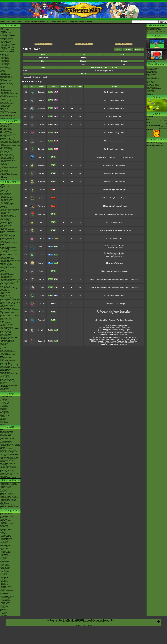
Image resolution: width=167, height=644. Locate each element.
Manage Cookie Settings (106, 620)
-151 (1, 550)
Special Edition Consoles (7, 378)
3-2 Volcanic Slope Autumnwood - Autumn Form (114, 331)
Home (13, 22)
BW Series (3, 418)
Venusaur (41, 108)
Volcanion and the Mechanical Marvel (9, 468)
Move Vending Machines (154, 89)
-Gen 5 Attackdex (5, 62)
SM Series (3, 424)
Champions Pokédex (76, 22)
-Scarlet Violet (4, 554)
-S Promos (3, 614)
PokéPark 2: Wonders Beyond (9, 282)
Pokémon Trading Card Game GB (10, 368)
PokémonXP (4, 95)
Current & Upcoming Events (8, 113)
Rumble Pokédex (152, 70)
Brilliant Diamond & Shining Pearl (10, 209)
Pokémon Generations (7, 154)
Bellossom (41, 214)
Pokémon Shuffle (5, 257)
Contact (27, 22)
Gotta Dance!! (4, 490)
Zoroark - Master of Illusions (8, 453)
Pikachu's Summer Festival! (8, 492)
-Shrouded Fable (5, 543)
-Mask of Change (5, 602)
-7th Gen (3, 89)
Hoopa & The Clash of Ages (8, 466)
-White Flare (4, 534)
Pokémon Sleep (5, 202)
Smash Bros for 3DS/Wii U (8, 267)
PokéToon (3, 162)
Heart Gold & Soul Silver (7, 298)
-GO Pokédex (4, 49)
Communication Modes (153, 84)
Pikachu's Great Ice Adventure (9, 498)
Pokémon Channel (6, 331)
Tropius (41, 296)
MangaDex (3, 398)
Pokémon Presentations (7, 104)
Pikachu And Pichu (6, 486)
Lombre (41, 255)
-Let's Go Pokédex (6, 43)
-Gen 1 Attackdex (5, 56)
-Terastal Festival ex (6, 595)
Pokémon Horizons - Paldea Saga (10, 146)
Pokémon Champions (6, 192)
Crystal (2, 349)
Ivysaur (41, 100)
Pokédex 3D (4, 285)
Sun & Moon (4, 228)
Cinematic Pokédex (6, 81)
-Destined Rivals (5, 535)
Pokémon (128, 49)
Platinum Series (5, 415)
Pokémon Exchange (152, 77)
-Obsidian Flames (5, 551)
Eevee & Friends (5, 504)
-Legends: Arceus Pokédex (8, 47)
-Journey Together (5, 537)
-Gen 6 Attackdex (5, 63)
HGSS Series (4, 417)
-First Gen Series (5, 566)
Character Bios (5, 127)
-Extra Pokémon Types (7, 516)
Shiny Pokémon (5, 151)
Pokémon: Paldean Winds (8, 160)
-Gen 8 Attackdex (5, 66)
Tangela (41, 157)
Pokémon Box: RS (6, 333)
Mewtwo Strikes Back (6, 433)
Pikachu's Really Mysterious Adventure (8, 501)
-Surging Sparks (5, 540)
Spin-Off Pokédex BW (6, 78)
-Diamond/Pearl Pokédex (7, 37)
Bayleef (41, 173)
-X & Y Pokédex (5, 40)
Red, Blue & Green (6, 358)
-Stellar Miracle (5, 599)
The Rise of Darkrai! (6, 449)
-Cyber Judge (4, 606)
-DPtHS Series (4, 561)
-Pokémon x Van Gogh (7, 101)
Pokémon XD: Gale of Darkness (9, 329)
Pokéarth (89, 22)
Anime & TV (10, 121)
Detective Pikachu (5, 240)
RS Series (3, 410)
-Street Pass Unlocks (153, 86)
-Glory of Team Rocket (7, 591)
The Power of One (5, 434)
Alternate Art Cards (6, 521)
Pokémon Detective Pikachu (8, 478)
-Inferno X (3, 583)
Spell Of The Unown (6, 436)
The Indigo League (6, 128)
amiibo (2, 384)
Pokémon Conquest (6, 281)
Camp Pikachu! (5, 489)
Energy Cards (4, 519)
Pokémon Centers (5, 92)
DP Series (3, 414)
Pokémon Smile (5, 220)
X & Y (2, 246)
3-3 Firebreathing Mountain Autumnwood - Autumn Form (114, 333)
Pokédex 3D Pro (5, 286)
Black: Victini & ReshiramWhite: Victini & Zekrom (9, 455)
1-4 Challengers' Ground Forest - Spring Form (114, 327)
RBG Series (4, 405)
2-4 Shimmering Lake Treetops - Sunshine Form (114, 311)
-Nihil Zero (3, 580)
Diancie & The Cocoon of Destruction (7, 464)
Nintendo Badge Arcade (7, 269)
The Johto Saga (5, 131)
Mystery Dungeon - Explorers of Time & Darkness (9, 316)
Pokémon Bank (5, 249)
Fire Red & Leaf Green (7, 324)
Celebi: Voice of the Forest (8, 438)
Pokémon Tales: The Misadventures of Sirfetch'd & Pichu (9, 175)
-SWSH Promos (5, 572)
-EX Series (3, 563)
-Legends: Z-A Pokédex (7, 51)
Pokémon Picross (5, 262)
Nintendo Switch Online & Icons (9, 385)
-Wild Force (3, 605)
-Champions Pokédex (6, 53)
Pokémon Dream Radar (7, 275)
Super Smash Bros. (6, 369)
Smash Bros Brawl (6, 320)
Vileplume (41, 133)
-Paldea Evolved (5, 553)
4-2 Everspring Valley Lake (114, 257)
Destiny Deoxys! (5, 443)
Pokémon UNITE (5, 201)
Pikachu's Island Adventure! (8, 495)
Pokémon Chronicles (6, 147)
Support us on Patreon (83, 625)
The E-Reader (4, 343)
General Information (6, 397)
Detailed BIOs (4, 401)
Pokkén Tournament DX (7, 238)
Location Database (152, 73)
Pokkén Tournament (6, 265)
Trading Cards (10, 511)
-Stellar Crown (4, 541)
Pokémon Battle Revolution (8, 308)
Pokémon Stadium (6, 366)
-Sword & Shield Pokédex (8, 44)
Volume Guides (5, 404)
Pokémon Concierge (6, 172)
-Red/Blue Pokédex (6, 33)
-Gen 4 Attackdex (5, 60)
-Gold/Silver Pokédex (6, 34)
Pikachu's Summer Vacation (8, 483)
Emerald (3, 326)
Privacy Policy (90, 620)
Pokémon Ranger (5, 336)
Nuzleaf (41, 279)
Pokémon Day (4, 102)
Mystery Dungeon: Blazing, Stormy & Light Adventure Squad (10, 303)
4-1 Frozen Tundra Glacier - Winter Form (114, 334)
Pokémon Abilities (152, 87)
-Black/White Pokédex (7, 38)
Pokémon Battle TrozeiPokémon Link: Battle (10, 251)
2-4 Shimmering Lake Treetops (114, 304)
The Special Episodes (6, 149)
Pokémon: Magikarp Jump (8, 236)
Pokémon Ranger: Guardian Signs (10, 299)
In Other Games (5, 375)
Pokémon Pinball (5, 363)
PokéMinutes (4, 165)
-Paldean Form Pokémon (7, 118)
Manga (10, 394)
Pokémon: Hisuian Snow (7, 159)
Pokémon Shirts (5, 107)
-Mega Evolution (5, 531)
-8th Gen (3, 88)
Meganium (41, 182)
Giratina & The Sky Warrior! (8, 450)
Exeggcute (41, 141)
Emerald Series (5, 413)
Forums (20, 22)
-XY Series (3, 559)
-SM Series (3, 557)
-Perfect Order (4, 527)
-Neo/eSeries (4, 564)
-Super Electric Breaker (7, 596)
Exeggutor (41, 149)
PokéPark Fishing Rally (7, 342)
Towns (148, 76)
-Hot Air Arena (4, 592)
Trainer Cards (4, 518)
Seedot (41, 271)
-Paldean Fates (5, 547)
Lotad (41, 247)
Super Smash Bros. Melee (8, 355)
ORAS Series (4, 423)
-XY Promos (4, 575)
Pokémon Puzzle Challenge (8, 352)
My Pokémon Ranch (6, 318)
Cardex (2, 79)
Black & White (4, 272)
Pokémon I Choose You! (7, 470)
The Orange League (6, 130)
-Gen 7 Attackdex (5, 65)
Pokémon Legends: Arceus (8, 211)
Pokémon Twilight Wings (7, 156)
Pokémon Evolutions (6, 157)
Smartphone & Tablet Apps (8, 381)
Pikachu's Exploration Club (8, 496)
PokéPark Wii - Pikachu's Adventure (7, 306)
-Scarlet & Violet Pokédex (8, 50)
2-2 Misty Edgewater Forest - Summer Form (114, 329)
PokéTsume (4, 179)
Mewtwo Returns (5, 437)
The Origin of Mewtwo (7, 431)
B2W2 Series (4, 420)
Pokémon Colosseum (6, 327)
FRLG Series (4, 411)
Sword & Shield (5, 208)
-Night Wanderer (5, 601)
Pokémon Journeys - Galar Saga (10, 141)
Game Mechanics (5, 82)
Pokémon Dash (5, 330)
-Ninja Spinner (4, 579)
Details (118, 49)
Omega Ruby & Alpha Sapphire (9, 247)
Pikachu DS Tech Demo (7, 340)
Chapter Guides (5, 402)
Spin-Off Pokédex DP (6, 76)
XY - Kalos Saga (5, 138)
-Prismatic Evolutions (6, 538)
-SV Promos (4, 570)
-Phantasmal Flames (6, 529)
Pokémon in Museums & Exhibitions (7, 99)
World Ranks (150, 90)
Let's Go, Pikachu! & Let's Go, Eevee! (9, 232)
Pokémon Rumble (5, 301)
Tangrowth (41, 320)
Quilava (41, 198)
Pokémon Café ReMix (7, 198)
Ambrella (164, 118)
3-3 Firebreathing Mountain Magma (114, 190)
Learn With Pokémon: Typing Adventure (9, 289)
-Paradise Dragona (6, 598)
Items (148, 93)
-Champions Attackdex (7, 69)
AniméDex (3, 125)
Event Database (5, 114)
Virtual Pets (3, 382)
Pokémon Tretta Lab (6, 276)
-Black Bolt (3, 532)
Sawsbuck (41, 341)
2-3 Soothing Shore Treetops (114, 157)
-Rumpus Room (151, 83)
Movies (10, 427)
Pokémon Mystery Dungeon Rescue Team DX (8, 217)
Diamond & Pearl (5, 295)
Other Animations (5, 169)
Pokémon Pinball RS (6, 334)
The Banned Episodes (7, 150)
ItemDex (3, 70)
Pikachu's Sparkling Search (8, 499)
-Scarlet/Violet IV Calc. (7, 83)
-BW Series (3, 560)
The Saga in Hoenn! (6, 133)
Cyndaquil (41, 190)
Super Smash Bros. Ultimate (8, 243)
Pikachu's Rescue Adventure (8, 485)
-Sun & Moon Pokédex (7, 41)
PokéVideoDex (4, 166)
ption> (124, 44)
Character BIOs (5, 399)
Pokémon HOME (5, 212)
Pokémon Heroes (5, 440)
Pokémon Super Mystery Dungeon (10, 260)
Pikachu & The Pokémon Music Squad (9, 507)
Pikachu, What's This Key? (8, 505)
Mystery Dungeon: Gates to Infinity (10, 279)
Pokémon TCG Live (6, 225)
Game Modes (150, 80)
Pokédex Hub (43, 22)
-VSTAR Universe (5, 608)
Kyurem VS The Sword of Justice (10, 457)
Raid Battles (4, 522)
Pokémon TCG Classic (7, 524)
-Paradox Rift (4, 548)
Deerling (41, 330)
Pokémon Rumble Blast (7, 283)
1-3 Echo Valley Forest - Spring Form (114, 326)
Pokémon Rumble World (7, 259)
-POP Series (4, 576)
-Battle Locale (150, 81)
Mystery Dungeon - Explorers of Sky (9, 310)
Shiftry (41, 287)
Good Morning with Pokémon (9, 167)
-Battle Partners (5, 593)
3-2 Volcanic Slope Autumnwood (114, 165)
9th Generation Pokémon (7, 115)
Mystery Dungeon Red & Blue (9, 337)
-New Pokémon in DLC (7, 117)
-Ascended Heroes (6, 528)
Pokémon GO (4, 196)
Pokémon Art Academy (7, 253)
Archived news (4, 30)
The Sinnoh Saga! (5, 135)
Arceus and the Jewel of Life (8, 452)
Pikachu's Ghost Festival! (7, 493)
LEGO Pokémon (5, 105)
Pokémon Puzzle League (7, 361)
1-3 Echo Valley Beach (114, 239)
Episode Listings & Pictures (8, 124)
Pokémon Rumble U (6, 278)
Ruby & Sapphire (5, 323)
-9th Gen (3, 86)
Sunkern (41, 222)
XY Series (3, 421)
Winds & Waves (5, 186)
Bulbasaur (41, 92)
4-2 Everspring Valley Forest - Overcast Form (114, 313)
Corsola (41, 239)
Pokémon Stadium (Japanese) (9, 365)
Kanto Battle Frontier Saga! (8, 134)
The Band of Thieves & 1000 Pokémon (8, 255)
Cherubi (41, 304)
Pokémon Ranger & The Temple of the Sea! (10, 446)
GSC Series (4, 408)
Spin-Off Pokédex (5, 75)
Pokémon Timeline (6, 91)
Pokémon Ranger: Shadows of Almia (9, 313)
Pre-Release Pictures (153, 68)
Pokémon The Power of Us (8, 472)
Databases (10, 25)
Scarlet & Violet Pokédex (58, 22)
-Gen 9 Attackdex (5, 67)
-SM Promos (4, 573)
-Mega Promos (4, 569)
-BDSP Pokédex (5, 46)
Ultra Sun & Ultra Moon (7, 230)
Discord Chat (4, 111)
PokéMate (3, 345)
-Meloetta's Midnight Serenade (9, 459)
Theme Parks (4, 108)
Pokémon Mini (4, 353)
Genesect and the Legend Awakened (8, 461)
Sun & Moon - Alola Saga (7, 140)
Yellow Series (4, 407)
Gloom (41, 125)
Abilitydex (3, 73)
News (2, 28)
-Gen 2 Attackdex (5, 57)
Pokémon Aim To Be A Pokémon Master (10, 143)
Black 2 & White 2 (5, 273)
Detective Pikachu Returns (8, 204)
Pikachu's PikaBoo (6, 488)
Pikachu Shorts (10, 480)
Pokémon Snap (5, 362)
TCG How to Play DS (6, 291)
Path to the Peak (5, 163)
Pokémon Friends (5, 195)
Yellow (2, 359)
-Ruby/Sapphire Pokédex (7, 35)
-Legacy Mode (151, 92)
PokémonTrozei (5, 339)
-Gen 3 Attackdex (5, 59)
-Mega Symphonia (5, 586)
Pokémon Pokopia (5, 193)
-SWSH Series (4, 556)
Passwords (150, 94)
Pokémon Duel (4, 266)
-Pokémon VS (4, 609)
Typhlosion (41, 206)
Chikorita (41, 165)
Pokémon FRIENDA (6, 391)
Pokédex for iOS (5, 292)
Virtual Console (5, 377)
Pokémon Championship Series (9, 94)
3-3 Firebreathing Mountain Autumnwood (114, 271)
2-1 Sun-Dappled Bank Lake (114, 246)
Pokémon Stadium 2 (6, 350)
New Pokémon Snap (6, 222)
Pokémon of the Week (7, 85)
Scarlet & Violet (5, 189)
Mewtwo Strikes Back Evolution (9, 473)
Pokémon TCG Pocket (7, 205)
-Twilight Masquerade (6, 544)
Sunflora (41, 230)
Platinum (3, 297)
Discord (34, 22)
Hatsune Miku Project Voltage (9, 97)
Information (150, 67)
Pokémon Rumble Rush (7, 237)
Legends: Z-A (4, 190)
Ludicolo (41, 263)
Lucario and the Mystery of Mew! (10, 444)
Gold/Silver (3, 347)
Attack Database (151, 74)
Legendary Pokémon (153, 79)
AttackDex (139, 49)
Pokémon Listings (152, 71)
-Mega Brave (4, 585)
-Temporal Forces (5, 545)
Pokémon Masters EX (6, 199)
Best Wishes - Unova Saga (8, 137)
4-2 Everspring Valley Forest (114, 92)
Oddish (41, 116)
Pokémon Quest (5, 241)
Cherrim (41, 312)
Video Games (10, 182)
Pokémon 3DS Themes (7, 379)
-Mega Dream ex (5, 582)
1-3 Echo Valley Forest (114, 116)
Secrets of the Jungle (6, 475)
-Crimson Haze (5, 604)
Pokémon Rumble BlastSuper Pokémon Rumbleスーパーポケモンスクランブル (156, 31)
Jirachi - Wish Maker (6, 441)
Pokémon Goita (5, 388)
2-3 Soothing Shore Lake (114, 248)
